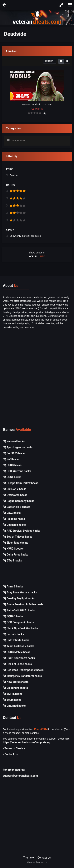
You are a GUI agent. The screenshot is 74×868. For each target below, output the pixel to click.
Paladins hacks (14, 519)
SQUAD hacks (13, 616)
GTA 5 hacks (12, 561)
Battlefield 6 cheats (16, 507)
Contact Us (44, 858)
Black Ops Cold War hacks (21, 628)
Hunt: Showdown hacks (19, 658)
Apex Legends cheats (18, 447)
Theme (29, 858)
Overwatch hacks (15, 495)
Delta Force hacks (16, 555)
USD (43, 256)
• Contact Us (10, 754)
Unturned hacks (14, 706)
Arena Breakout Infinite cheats (23, 604)
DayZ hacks (12, 513)
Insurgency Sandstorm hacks (22, 676)
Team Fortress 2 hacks (19, 646)
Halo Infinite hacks (16, 640)
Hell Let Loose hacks (17, 664)
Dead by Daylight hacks (19, 598)
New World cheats (16, 682)
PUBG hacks (12, 465)
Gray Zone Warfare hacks (20, 592)
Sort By (50, 61)
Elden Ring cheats (16, 543)
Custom (14, 175)
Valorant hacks (14, 441)
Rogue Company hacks (19, 501)
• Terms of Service (14, 748)
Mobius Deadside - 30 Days (37, 105)
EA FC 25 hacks (14, 453)
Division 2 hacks (15, 489)
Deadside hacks (14, 525)
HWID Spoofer (13, 549)
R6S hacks (11, 459)
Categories (16, 140)
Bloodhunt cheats (15, 688)
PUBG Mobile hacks (17, 652)
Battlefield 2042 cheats (19, 610)
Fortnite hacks (13, 634)
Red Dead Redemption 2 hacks (23, 670)
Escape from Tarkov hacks (21, 483)
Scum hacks (12, 700)
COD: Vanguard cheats (18, 622)
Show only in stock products (25, 236)
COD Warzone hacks (17, 471)
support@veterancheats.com (20, 776)
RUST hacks (12, 477)
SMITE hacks (13, 694)
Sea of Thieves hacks (18, 537)
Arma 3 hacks (13, 586)
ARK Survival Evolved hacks (22, 531)
